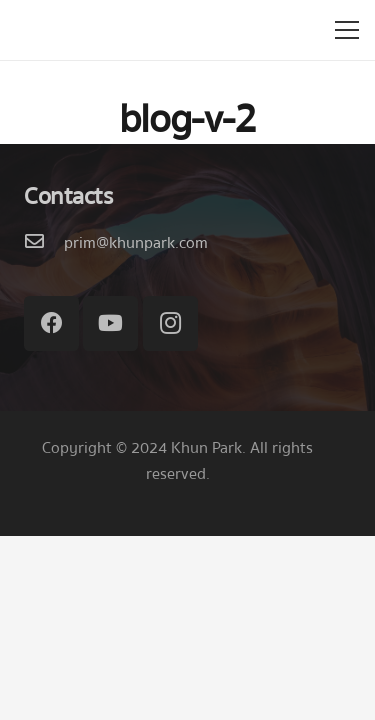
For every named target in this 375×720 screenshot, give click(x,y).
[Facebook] (51, 323)
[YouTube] (110, 323)
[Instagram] (170, 323)
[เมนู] (347, 30)
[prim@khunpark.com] (44, 243)
